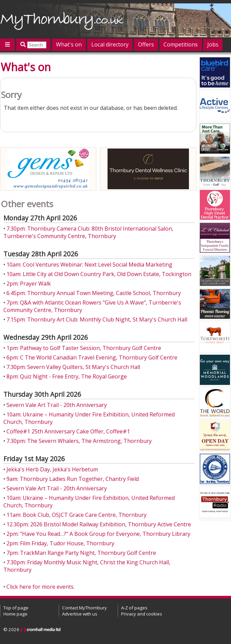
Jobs (213, 44)
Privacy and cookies (142, 614)
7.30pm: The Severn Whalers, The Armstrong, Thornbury (79, 441)
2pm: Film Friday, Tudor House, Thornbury (60, 543)
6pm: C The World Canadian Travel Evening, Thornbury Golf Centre (92, 357)
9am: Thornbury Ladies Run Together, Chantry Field (73, 479)
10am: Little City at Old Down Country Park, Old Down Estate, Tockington (99, 274)
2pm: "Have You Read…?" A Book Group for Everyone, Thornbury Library (98, 534)
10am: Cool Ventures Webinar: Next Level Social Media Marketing (89, 265)
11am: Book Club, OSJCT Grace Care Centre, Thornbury (76, 515)
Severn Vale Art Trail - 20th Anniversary (57, 405)
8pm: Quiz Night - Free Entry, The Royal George (67, 376)
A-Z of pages (134, 608)
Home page (15, 614)
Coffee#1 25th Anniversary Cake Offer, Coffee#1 (68, 431)
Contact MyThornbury (84, 608)
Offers (146, 44)
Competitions (181, 44)
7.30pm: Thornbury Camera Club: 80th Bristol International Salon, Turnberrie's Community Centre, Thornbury (88, 232)
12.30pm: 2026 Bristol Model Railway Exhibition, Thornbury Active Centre (99, 524)
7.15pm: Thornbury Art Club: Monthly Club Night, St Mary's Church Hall (97, 319)
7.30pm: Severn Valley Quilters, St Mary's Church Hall (73, 367)
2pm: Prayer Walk (29, 284)
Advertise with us (80, 614)
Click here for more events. (41, 587)
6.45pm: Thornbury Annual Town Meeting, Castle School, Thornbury (94, 293)
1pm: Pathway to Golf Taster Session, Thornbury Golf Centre (84, 348)
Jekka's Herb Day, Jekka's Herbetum (52, 469)
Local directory (110, 44)
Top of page (16, 608)
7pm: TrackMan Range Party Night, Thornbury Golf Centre (81, 553)
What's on (69, 44)
